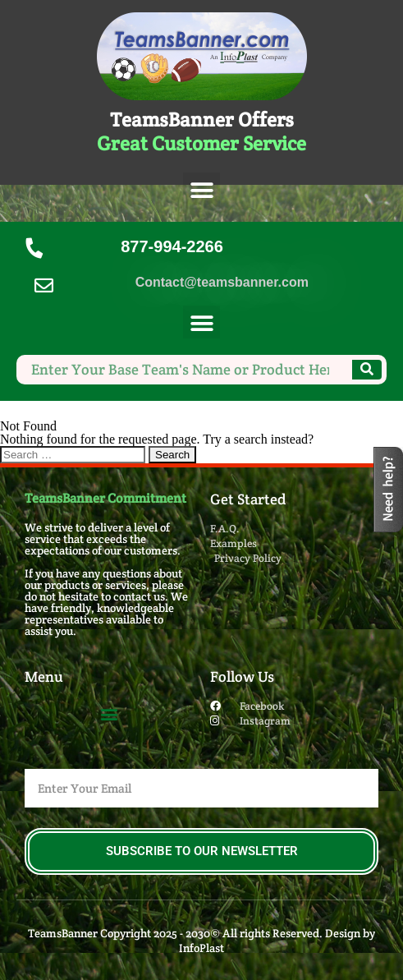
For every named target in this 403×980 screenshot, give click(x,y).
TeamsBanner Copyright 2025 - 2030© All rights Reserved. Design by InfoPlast (201, 941)
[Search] (367, 370)
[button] (201, 191)
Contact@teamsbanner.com (222, 282)
